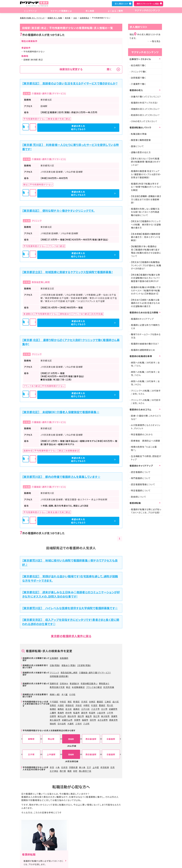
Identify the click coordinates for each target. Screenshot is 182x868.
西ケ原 (63, 771)
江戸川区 (85, 709)
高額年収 (54, 683)
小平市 (110, 713)
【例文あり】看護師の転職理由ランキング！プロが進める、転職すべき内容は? (146, 265)
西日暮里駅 (91, 739)
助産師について (138, 497)
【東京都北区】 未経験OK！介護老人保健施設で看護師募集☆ (61, 412)
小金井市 (101, 713)
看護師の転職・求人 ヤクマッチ (32, 18)
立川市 (104, 709)
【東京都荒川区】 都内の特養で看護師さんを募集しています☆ (61, 477)
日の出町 (62, 724)
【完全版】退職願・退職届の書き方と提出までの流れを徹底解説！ (146, 199)
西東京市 (113, 720)
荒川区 (110, 705)
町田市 (92, 713)
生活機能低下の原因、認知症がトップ (146, 458)
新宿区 (76, 702)
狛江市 (96, 716)
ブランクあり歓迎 (94, 687)
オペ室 (65, 694)
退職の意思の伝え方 (141, 152)
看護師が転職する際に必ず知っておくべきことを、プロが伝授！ (146, 511)
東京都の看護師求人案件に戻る (71, 636)
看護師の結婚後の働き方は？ (145, 344)
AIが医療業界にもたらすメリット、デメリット (146, 427)
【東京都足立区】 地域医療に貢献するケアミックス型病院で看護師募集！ (68, 272)
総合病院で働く (138, 65)
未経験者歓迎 (78, 687)
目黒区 (53, 705)
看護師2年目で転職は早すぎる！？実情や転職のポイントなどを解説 (146, 187)
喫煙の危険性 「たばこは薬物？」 (144, 448)
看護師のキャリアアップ (142, 319)
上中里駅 (51, 754)
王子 (89, 767)
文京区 (84, 702)
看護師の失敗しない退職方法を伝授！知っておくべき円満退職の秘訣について (145, 212)
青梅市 (61, 713)
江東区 (108, 702)
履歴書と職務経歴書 (141, 140)
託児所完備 (109, 687)
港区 (70, 702)
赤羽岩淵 (105, 767)
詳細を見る (71, 128)
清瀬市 (114, 716)
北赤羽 (64, 767)
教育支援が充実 (57, 687)
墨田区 (100, 702)
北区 (75, 18)
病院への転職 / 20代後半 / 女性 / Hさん (145, 383)
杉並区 (94, 705)
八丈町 (86, 724)
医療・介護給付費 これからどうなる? (146, 417)
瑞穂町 (53, 724)
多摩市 (77, 720)
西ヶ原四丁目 (85, 771)
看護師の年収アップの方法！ (145, 103)
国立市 (81, 716)
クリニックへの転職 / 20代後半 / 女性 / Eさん (146, 392)
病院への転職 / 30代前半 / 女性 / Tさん (145, 364)
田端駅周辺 (85, 18)
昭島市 (76, 713)
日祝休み (64, 683)
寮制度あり (104, 683)
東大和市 (105, 716)
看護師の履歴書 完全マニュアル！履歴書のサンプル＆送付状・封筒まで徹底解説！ (146, 174)
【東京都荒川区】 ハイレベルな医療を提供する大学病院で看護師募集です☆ (70, 608)
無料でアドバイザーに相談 (148, 4)
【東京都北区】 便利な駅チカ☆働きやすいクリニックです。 (59, 211)
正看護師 (54, 658)
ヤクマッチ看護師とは (61, 10)
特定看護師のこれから (142, 434)
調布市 (84, 713)
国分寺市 (72, 716)
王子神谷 (54, 771)
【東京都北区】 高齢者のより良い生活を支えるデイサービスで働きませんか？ (70, 83)
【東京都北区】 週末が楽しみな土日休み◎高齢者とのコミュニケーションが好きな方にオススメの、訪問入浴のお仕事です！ (71, 594)
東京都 (68, 18)
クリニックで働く (139, 72)
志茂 (112, 767)
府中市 (69, 713)
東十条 (82, 767)
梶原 (70, 771)
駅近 (68, 687)
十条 (58, 767)
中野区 (87, 705)
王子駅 (31, 754)
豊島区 (102, 705)
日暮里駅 (111, 739)
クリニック (54, 673)
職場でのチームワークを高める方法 (146, 336)
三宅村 (79, 724)
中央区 (63, 702)
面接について (137, 146)
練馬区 (61, 709)
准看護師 (64, 658)
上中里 (96, 767)
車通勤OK (74, 683)
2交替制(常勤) (84, 665)
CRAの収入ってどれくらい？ (144, 121)
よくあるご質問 (113, 10)
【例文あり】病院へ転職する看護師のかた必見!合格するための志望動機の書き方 (146, 303)
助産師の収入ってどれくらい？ (145, 115)
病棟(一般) (55, 694)
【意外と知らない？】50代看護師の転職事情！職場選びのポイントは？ (146, 162)
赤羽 (52, 767)
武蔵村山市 (67, 720)
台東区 (92, 702)
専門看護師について (141, 478)
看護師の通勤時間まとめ (143, 350)
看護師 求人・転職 (55, 18)
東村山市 (62, 716)
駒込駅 (51, 739)
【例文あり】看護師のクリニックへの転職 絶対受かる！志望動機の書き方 (146, 224)
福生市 (89, 716)
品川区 (116, 702)
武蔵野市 (113, 709)
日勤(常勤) (55, 665)
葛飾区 (76, 709)
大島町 (71, 724)
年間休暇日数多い (89, 683)
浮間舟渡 (73, 767)
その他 (72, 694)
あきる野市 (103, 720)
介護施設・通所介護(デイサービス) (95, 673)
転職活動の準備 (139, 134)
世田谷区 (70, 705)
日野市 (53, 716)
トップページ (30, 10)
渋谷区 (79, 705)
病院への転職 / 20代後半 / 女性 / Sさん (145, 373)
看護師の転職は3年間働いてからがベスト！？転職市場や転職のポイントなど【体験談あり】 (146, 290)
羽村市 (93, 720)
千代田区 (54, 702)
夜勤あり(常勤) (69, 665)
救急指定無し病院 (69, 673)
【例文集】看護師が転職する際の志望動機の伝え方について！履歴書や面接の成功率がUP (146, 278)
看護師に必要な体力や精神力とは (145, 327)
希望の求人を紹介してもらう (104, 128)
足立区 (69, 709)
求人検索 (89, 10)
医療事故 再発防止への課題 (145, 441)
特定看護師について (141, 490)
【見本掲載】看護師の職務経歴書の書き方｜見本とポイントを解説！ (146, 237)
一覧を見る (155, 41)
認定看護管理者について (143, 484)
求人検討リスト (121, 4)
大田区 (61, 705)
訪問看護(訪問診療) (59, 676)
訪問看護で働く (138, 78)
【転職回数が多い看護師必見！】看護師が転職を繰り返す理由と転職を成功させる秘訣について (146, 251)
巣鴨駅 (31, 739)
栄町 (75, 771)
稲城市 (85, 720)
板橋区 (53, 709)
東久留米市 (55, 720)
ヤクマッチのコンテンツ (146, 10)
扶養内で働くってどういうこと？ (146, 97)
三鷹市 (53, 713)
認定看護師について (141, 472)
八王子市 (95, 709)
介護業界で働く (138, 84)
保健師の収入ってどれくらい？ (145, 109)
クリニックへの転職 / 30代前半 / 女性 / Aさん (146, 402)
